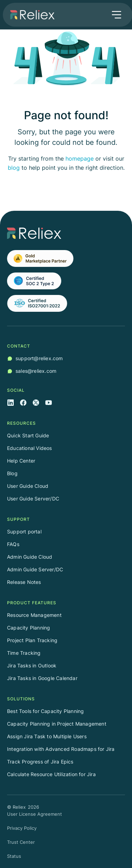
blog (14, 168)
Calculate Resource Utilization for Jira (51, 774)
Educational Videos (30, 448)
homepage (80, 159)
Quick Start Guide (28, 435)
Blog (12, 473)
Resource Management (34, 615)
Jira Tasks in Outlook (32, 665)
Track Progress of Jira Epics (40, 762)
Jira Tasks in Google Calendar (42, 678)
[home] (31, 15)
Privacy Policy (22, 828)
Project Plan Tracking (32, 640)
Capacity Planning (29, 628)
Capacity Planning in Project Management (57, 724)
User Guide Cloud (28, 486)
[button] (117, 15)
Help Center (21, 461)
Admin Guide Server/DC (35, 569)
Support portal (24, 531)
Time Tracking (24, 653)
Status (14, 856)
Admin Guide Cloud (30, 557)
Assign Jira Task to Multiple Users (47, 736)
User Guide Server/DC (33, 499)
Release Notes (24, 582)
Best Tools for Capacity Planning (45, 711)
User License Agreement (34, 814)
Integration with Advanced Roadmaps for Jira (61, 749)
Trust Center (21, 842)
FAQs (13, 544)
